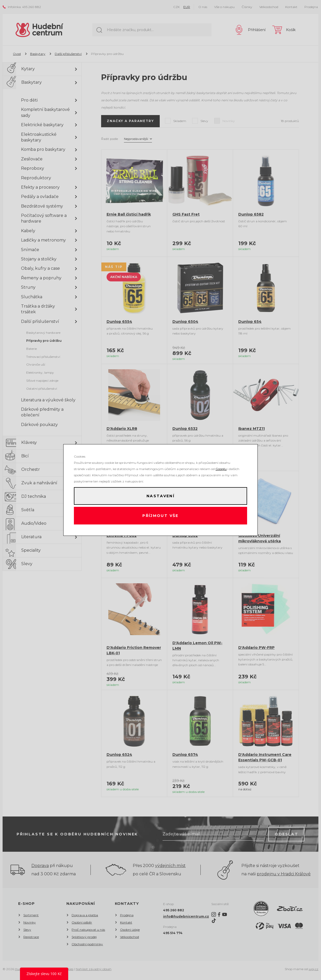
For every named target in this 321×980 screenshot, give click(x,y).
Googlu (221, 468)
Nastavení (160, 495)
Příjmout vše (161, 516)
